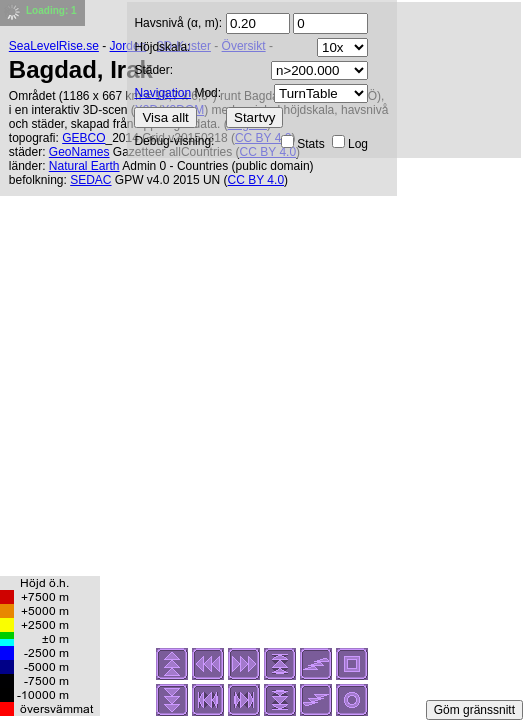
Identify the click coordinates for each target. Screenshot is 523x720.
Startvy (254, 117)
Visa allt (165, 117)
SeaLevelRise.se (54, 46)
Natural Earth (84, 166)
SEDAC (90, 180)
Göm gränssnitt (474, 710)
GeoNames (79, 152)
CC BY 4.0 (256, 180)
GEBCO (83, 138)
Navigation (162, 93)
